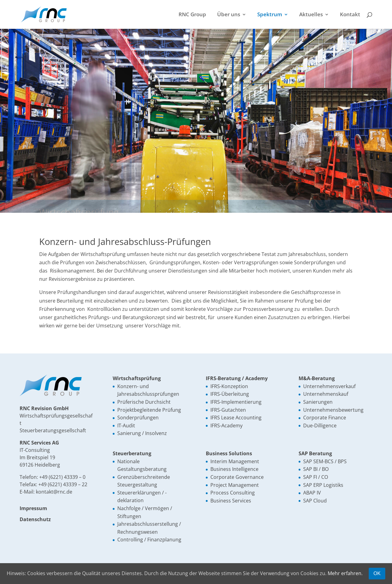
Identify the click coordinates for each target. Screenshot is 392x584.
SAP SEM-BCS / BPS (325, 461)
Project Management (235, 485)
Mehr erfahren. (345, 573)
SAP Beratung (315, 453)
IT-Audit (126, 426)
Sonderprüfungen (138, 418)
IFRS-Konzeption (229, 386)
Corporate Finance (325, 418)
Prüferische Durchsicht (144, 402)
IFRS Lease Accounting (236, 418)
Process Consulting (233, 493)
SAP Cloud (315, 501)
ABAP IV (312, 493)
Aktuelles (311, 15)
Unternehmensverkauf (329, 386)
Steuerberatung (132, 453)
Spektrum (270, 15)
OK (377, 573)
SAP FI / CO (316, 477)
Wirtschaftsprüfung (137, 378)
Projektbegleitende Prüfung (149, 410)
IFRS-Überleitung (230, 394)
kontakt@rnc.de (54, 492)
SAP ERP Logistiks (323, 485)
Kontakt (350, 15)
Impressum (33, 508)
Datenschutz (35, 519)
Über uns (229, 15)
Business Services (231, 501)
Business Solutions (229, 453)
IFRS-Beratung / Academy (237, 378)
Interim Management (235, 461)
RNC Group (192, 15)
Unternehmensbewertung (333, 410)
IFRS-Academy (226, 426)
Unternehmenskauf (326, 394)
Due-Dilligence (320, 426)
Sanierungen (318, 402)
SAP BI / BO (316, 469)
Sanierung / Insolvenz (142, 433)
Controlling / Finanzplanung (149, 540)
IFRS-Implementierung (236, 402)
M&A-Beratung (317, 378)
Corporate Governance (237, 477)
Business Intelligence (234, 469)
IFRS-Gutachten (228, 410)
